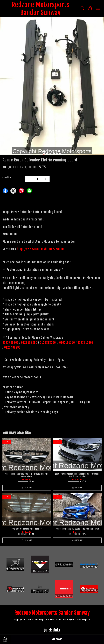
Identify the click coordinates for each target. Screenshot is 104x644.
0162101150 (67, 343)
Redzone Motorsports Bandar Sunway (40, 9)
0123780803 (11, 343)
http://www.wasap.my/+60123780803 (41, 249)
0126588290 (29, 343)
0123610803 (85, 343)
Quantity (7, 177)
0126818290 (48, 343)
